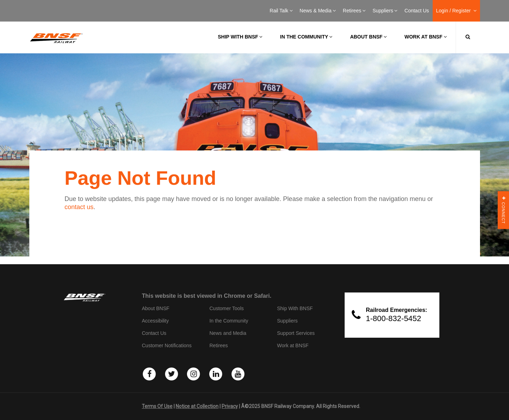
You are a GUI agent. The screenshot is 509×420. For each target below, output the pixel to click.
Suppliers (385, 11)
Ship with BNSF (240, 37)
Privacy (230, 406)
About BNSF (368, 37)
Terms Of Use (157, 406)
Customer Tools (226, 308)
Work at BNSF (425, 37)
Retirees (354, 11)
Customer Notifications (167, 345)
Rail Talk (281, 11)
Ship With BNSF (295, 308)
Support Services (296, 333)
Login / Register (456, 11)
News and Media (228, 333)
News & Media (318, 11)
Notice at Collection (197, 406)
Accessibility (155, 321)
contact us (79, 207)
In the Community (306, 37)
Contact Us (417, 11)
